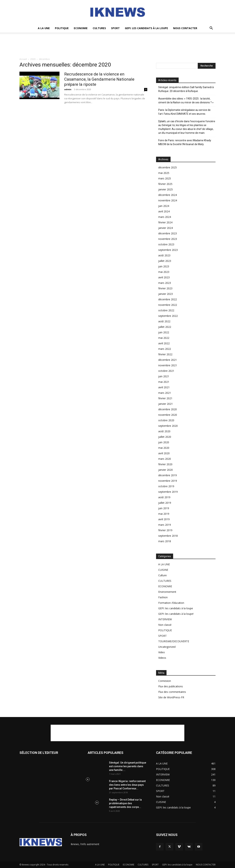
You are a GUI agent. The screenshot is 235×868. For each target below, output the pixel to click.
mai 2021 (164, 382)
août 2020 (164, 431)
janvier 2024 (166, 228)
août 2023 (164, 255)
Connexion (165, 681)
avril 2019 (164, 519)
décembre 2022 (168, 299)
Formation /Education (171, 603)
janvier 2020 (166, 470)
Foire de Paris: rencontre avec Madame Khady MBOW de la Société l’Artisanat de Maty (185, 142)
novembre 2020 (168, 415)
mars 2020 (165, 459)
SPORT (115, 28)
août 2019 (164, 497)
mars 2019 (165, 525)
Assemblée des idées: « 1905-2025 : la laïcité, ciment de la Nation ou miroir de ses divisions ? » (186, 101)
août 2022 (164, 321)
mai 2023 (164, 272)
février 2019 (165, 530)
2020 (33, 59)
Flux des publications (171, 686)
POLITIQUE (62, 28)
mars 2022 (165, 349)
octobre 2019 (166, 486)
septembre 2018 (168, 536)
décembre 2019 (168, 475)
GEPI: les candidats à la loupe (146, 28)
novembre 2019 (168, 481)
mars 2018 (165, 541)
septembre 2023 (168, 250)
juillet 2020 (165, 437)
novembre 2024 (168, 200)
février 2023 (165, 288)
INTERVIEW (165, 619)
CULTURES (99, 28)
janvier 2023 (166, 294)
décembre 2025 (168, 167)
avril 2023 (164, 277)
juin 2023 (164, 266)
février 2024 (165, 222)
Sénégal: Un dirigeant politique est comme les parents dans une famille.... (128, 766)
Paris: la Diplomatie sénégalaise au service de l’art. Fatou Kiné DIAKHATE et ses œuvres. (184, 112)
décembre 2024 (168, 195)
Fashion (163, 597)
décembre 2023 (168, 233)
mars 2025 (165, 178)
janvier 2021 (166, 404)
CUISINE (163, 570)
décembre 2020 (168, 409)
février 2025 (165, 184)
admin (68, 89)
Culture (162, 575)
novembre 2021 (168, 365)
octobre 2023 (166, 244)
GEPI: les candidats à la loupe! (176, 614)
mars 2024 (165, 217)
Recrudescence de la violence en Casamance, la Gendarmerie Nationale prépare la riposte (99, 79)
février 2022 (165, 354)
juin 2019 (164, 508)
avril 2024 (164, 211)
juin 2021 (164, 376)
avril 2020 (164, 453)
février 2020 (165, 464)
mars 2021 (165, 393)
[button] (211, 28)
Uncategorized (167, 647)
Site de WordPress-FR (171, 697)
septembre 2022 (168, 316)
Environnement (167, 592)
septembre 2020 (168, 426)
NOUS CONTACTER (185, 28)
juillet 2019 (165, 503)
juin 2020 (164, 442)
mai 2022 (164, 338)
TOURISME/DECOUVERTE (174, 641)
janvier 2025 (166, 189)
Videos (162, 658)
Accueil (23, 59)
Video (162, 652)
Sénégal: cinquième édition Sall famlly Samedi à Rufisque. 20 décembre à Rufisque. (186, 89)
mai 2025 (164, 173)
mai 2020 (164, 448)
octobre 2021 (166, 371)
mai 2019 (164, 514)
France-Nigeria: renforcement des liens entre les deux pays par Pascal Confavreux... (127, 785)
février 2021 (165, 398)
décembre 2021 (168, 360)
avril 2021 (164, 387)
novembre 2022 (168, 305)
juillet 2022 (165, 327)
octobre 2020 (166, 420)
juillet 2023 (165, 261)
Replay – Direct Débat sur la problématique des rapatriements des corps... (125, 803)
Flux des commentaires (172, 692)
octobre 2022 (166, 310)
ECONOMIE (81, 28)
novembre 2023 (168, 239)
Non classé (165, 625)
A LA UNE (44, 28)
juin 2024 (164, 206)
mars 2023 (165, 283)
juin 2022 (164, 332)
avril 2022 (164, 343)
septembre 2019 (168, 492)
